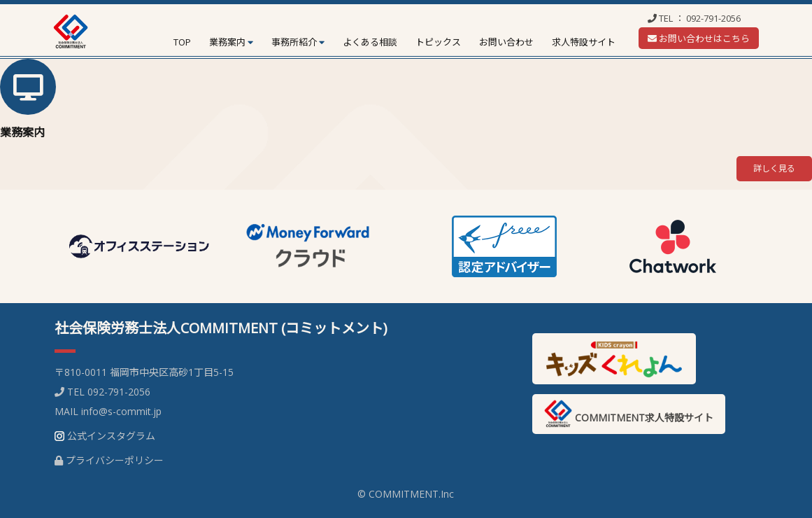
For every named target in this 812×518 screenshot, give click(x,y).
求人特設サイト (584, 42)
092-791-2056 (713, 18)
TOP (182, 42)
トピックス (438, 42)
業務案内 (227, 42)
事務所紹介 (294, 42)
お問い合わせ (506, 42)
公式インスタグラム (111, 436)
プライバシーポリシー (115, 460)
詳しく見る (774, 168)
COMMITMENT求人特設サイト (629, 414)
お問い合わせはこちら (699, 38)
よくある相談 (370, 42)
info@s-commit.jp (121, 411)
